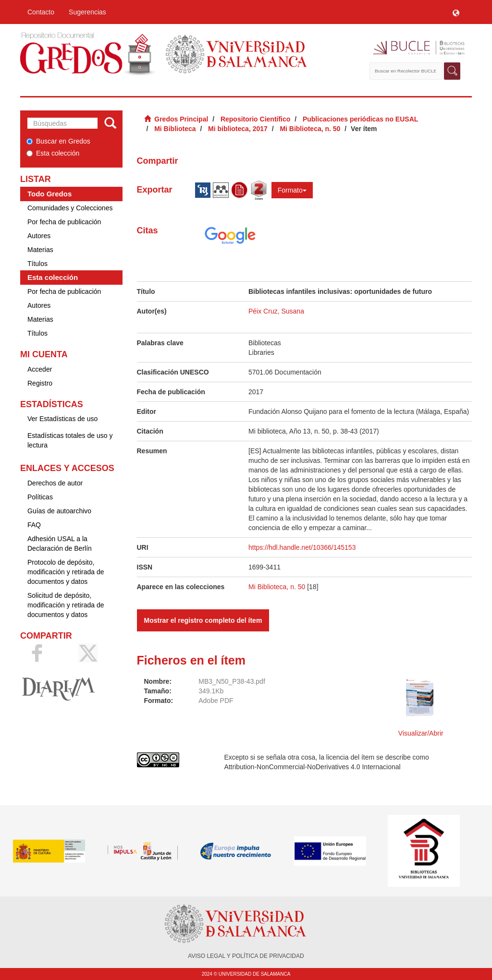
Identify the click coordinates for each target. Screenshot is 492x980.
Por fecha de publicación (64, 222)
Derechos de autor (55, 483)
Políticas (40, 497)
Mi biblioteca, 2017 (238, 129)
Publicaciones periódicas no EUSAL (360, 119)
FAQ (34, 525)
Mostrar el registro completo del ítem (203, 620)
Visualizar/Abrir (421, 733)
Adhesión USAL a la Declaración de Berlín (60, 544)
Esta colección (53, 153)
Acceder (40, 369)
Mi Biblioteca (175, 129)
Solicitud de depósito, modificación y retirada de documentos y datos (66, 605)
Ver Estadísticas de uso (62, 419)
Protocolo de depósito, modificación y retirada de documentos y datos (66, 572)
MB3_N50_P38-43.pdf (232, 681)
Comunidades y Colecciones (70, 208)
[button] (456, 12)
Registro (40, 383)
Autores (39, 236)
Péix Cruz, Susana (276, 311)
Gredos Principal (181, 119)
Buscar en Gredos (58, 141)
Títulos (37, 264)
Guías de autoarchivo (59, 511)
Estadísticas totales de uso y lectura (70, 440)
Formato (292, 190)
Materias (40, 250)
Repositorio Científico (255, 119)
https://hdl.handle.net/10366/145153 (302, 547)
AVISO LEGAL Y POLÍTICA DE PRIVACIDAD (246, 956)
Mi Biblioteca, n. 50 (310, 129)
